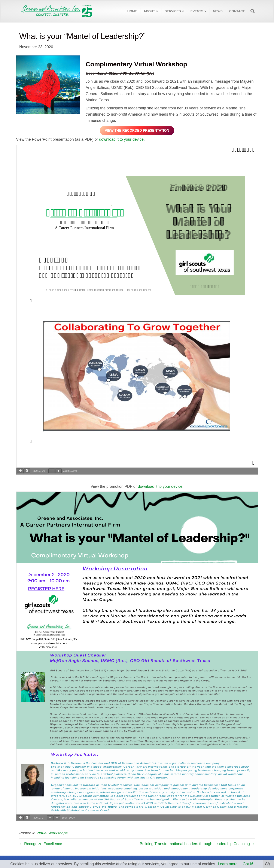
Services (173, 11)
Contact (237, 11)
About (149, 11)
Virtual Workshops (52, 833)
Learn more (228, 864)
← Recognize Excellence (41, 844)
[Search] (251, 11)
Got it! (248, 864)
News (218, 11)
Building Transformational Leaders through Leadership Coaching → (197, 844)
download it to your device (121, 139)
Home (132, 11)
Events (197, 11)
